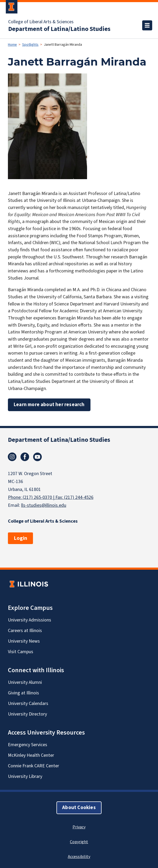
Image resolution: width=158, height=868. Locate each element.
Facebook (25, 457)
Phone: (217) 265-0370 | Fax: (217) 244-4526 (51, 497)
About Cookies (79, 808)
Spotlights (30, 45)
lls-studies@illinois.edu (44, 505)
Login (20, 538)
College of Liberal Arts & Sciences (41, 22)
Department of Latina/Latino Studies (59, 29)
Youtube (37, 457)
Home (12, 45)
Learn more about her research (49, 405)
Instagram (12, 457)
